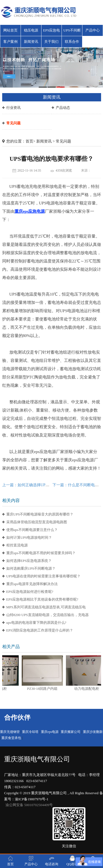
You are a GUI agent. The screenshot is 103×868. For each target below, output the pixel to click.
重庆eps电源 (50, 732)
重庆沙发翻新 (93, 732)
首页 (29, 141)
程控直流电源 (17, 545)
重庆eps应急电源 (30, 211)
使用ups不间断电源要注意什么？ (32, 530)
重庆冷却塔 (30, 732)
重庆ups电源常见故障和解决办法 (32, 584)
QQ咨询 (72, 861)
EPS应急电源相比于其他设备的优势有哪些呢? (42, 599)
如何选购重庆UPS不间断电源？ (31, 568)
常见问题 (13, 123)
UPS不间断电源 (72, 32)
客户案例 (10, 42)
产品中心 (93, 30)
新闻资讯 (31, 42)
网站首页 (10, 30)
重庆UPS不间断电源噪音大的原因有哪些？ (40, 514)
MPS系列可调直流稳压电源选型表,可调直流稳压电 (46, 607)
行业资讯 (13, 108)
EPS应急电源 (51, 32)
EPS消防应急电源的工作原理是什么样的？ (40, 630)
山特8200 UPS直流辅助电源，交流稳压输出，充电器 (48, 615)
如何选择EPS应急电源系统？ (29, 561)
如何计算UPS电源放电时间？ (29, 537)
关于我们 (51, 42)
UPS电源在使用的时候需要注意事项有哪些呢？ (44, 576)
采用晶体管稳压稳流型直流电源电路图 (37, 522)
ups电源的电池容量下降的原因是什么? (36, 623)
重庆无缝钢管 (10, 732)
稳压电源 (31, 30)
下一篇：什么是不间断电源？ (77, 485)
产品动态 (63, 108)
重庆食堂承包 (11, 738)
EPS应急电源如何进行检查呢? (30, 592)
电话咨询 (52, 861)
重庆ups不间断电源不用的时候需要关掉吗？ (41, 553)
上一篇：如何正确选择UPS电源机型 (33, 485)
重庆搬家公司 (71, 732)
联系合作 (72, 42)
